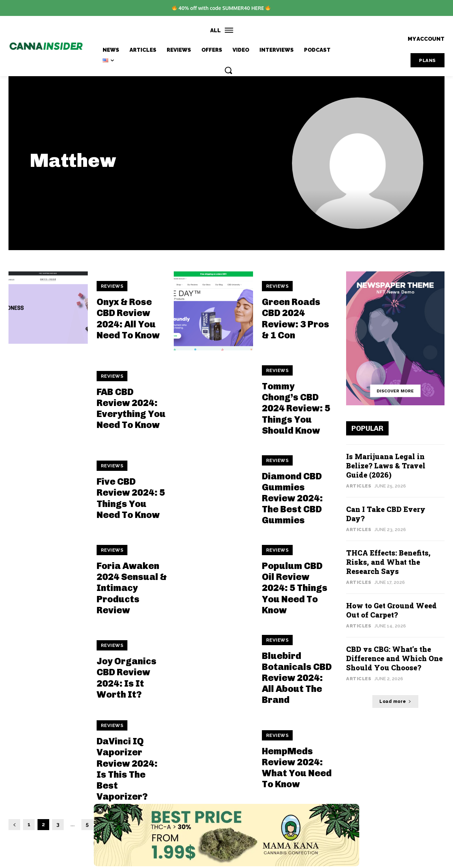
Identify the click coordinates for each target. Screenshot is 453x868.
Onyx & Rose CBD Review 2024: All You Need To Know (128, 319)
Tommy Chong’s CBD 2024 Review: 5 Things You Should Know (296, 408)
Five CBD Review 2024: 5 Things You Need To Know (131, 498)
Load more (395, 701)
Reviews (112, 286)
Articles (359, 486)
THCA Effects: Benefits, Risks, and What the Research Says (388, 562)
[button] (228, 70)
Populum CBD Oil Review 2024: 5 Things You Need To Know (295, 588)
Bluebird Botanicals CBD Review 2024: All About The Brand (297, 678)
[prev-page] (14, 825)
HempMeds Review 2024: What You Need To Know (297, 768)
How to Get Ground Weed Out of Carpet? (391, 610)
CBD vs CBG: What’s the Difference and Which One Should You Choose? (394, 658)
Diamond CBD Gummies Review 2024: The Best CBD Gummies (292, 498)
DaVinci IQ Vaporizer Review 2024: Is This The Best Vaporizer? (127, 769)
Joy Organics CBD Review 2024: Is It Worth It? (127, 678)
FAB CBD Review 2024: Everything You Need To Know (131, 409)
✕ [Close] (100, 810)
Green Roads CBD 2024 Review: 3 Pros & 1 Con (296, 319)
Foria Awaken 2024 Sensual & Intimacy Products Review (132, 588)
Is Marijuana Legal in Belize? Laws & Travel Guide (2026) (386, 466)
